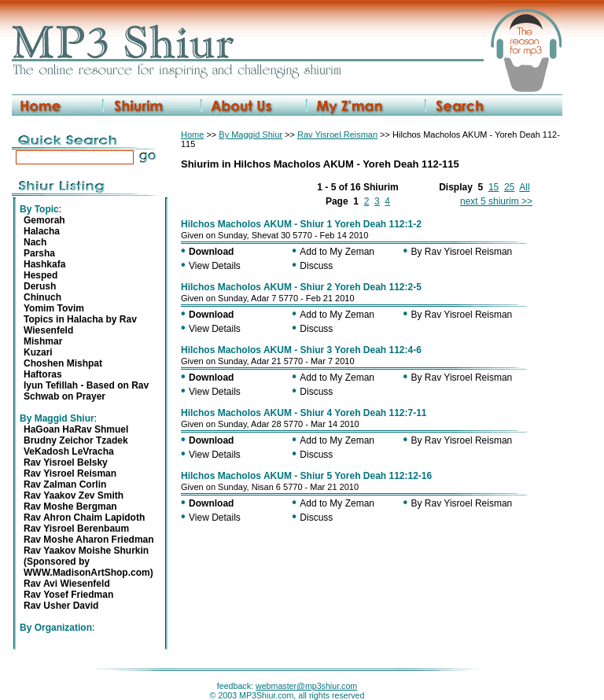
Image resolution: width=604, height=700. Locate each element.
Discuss (316, 266)
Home (192, 134)
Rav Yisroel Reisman (337, 134)
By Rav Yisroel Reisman (462, 252)
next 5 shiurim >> (496, 201)
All (524, 187)
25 (509, 187)
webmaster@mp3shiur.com (306, 686)
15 (494, 187)
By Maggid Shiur (250, 134)
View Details (215, 266)
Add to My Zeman (337, 252)
